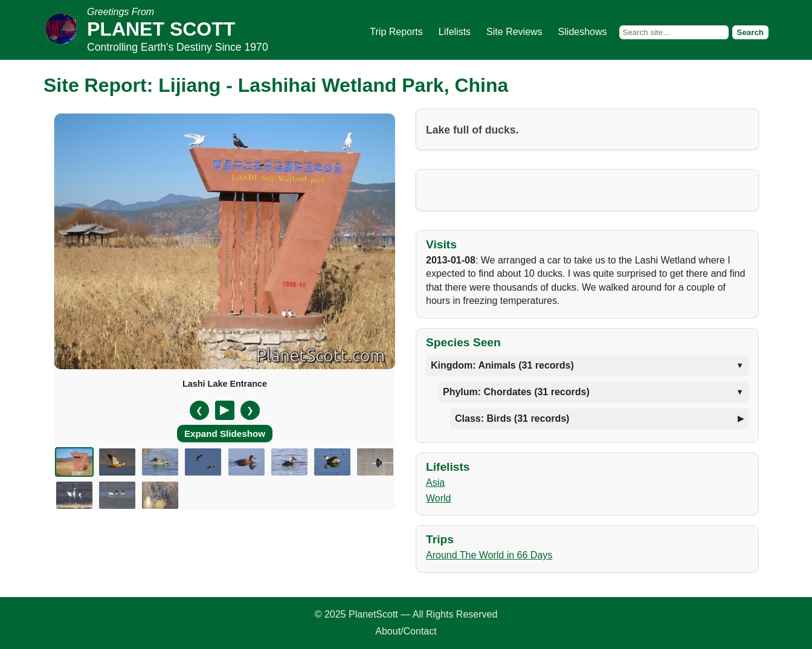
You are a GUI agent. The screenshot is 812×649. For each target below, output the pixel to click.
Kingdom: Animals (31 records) (502, 365)
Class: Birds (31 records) (512, 418)
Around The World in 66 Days (489, 555)
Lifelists (455, 32)
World (439, 498)
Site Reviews (514, 32)
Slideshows (583, 32)
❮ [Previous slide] (199, 410)
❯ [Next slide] (250, 410)
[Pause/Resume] (225, 410)
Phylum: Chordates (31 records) (516, 392)
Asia (435, 483)
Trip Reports (396, 32)
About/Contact (406, 631)
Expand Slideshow (225, 434)
